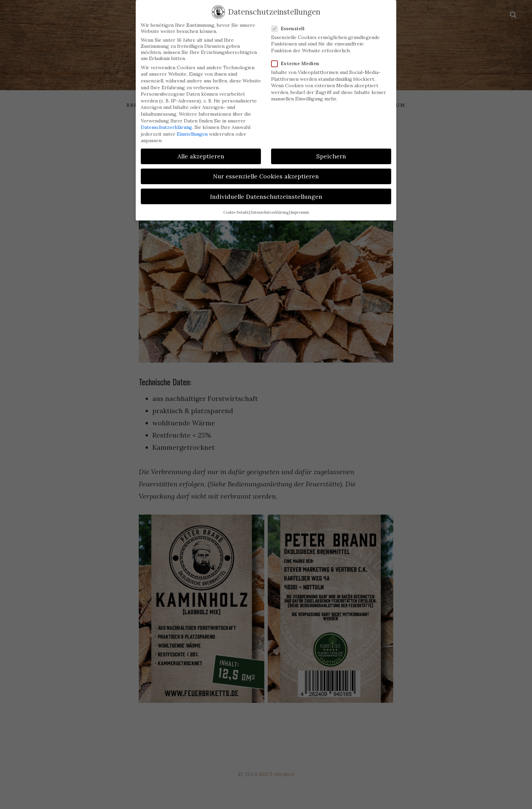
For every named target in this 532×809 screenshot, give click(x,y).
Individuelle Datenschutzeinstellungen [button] (266, 191)
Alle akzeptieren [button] (201, 151)
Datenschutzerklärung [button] (270, 207)
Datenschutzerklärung (166, 122)
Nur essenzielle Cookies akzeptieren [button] (266, 171)
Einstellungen (192, 129)
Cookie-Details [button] (236, 207)
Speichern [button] (331, 151)
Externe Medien (297, 58)
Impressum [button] (300, 207)
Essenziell (290, 23)
